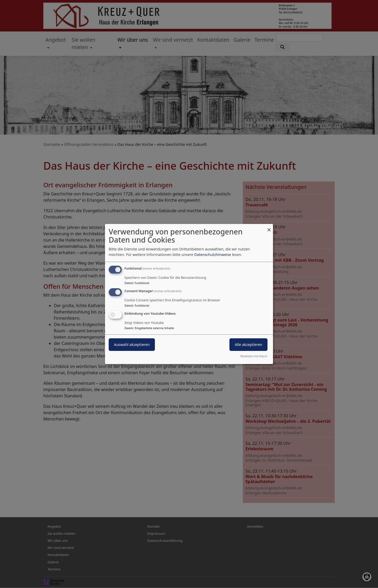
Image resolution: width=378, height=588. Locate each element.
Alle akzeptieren (248, 344)
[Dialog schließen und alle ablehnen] (269, 227)
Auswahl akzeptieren (132, 344)
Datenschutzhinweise (213, 255)
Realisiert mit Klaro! (254, 356)
